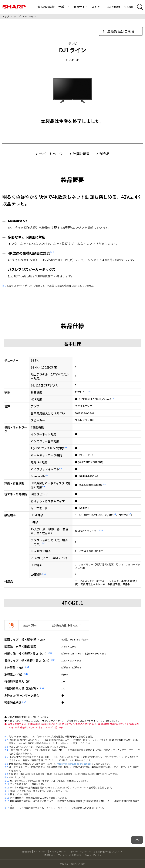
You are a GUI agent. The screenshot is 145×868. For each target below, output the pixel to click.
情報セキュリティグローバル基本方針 (63, 855)
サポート (64, 7)
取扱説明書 (81, 154)
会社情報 (129, 7)
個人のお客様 (46, 7)
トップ (6, 16)
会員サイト (81, 7)
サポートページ (51, 154)
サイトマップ (41, 851)
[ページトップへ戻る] (137, 840)
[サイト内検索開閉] (140, 7)
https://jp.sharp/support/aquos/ (74, 764)
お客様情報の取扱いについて (108, 851)
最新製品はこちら (118, 31)
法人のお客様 (114, 7)
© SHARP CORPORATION (72, 864)
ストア (96, 7)
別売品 (104, 154)
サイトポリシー (58, 851)
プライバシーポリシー (79, 851)
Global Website (93, 855)
